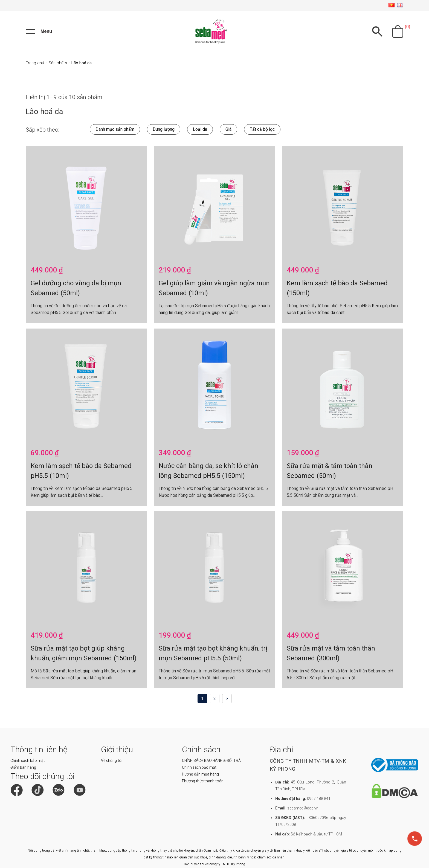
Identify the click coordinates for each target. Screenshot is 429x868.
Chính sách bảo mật (28, 760)
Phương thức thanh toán (203, 781)
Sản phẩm (58, 63)
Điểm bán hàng (23, 767)
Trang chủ (35, 63)
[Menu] (39, 31)
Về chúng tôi (112, 760)
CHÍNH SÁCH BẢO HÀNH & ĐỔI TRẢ (211, 760)
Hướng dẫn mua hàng (200, 774)
